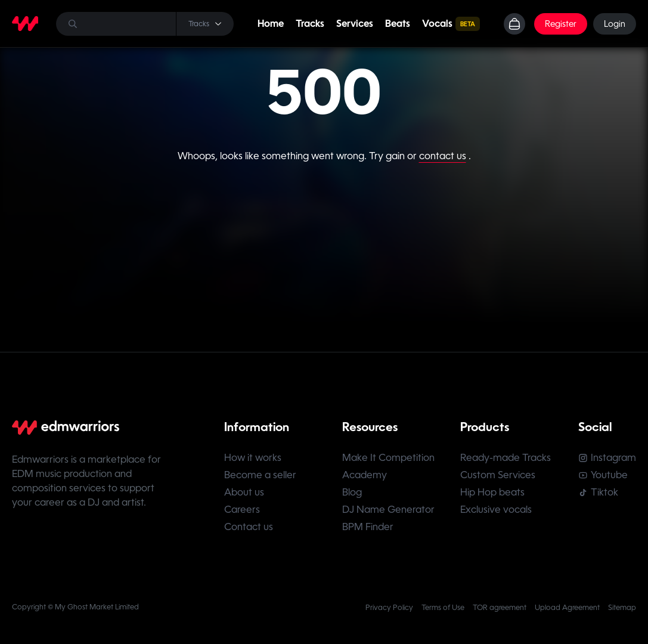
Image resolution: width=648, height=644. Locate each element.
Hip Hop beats (492, 492)
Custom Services (498, 475)
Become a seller (260, 475)
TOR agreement (500, 608)
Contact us (249, 527)
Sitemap (622, 608)
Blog (352, 492)
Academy (365, 475)
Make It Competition (388, 458)
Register (561, 24)
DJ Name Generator (388, 510)
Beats (398, 24)
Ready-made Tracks (506, 458)
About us (244, 492)
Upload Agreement (567, 608)
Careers (242, 510)
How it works (253, 458)
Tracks (310, 24)
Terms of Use (443, 608)
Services (355, 24)
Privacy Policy (389, 608)
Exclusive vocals (496, 510)
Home (271, 24)
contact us (443, 156)
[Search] (145, 24)
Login (615, 24)
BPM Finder (368, 527)
